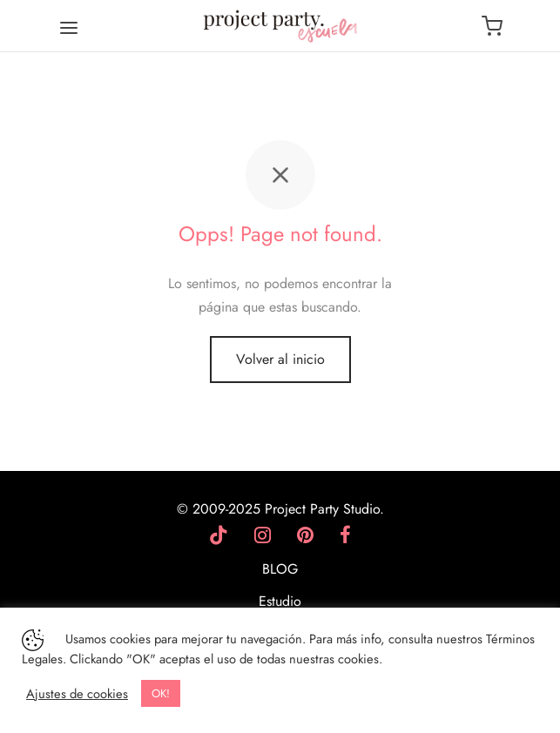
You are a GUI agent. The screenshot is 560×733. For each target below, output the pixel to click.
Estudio (280, 601)
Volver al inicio (280, 359)
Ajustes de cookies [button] (77, 694)
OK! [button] (161, 693)
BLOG (280, 569)
